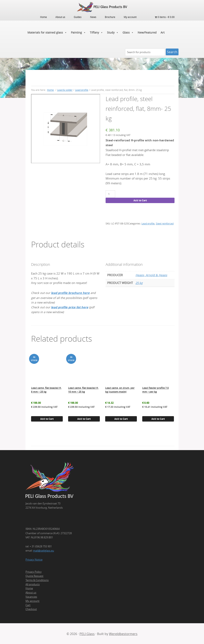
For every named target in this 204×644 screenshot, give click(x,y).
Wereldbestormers (123, 633)
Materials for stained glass (47, 32)
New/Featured (147, 32)
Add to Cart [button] (47, 418)
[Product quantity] (110, 194)
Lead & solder (65, 89)
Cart (28, 604)
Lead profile (82, 89)
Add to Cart (140, 200)
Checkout (31, 609)
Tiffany (96, 32)
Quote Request (34, 575)
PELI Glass (87, 633)
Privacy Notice (34, 559)
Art (163, 32)
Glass (128, 32)
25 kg (139, 282)
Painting (78, 32)
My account (32, 600)
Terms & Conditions (37, 580)
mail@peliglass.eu (44, 550)
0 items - (165, 17)
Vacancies (31, 596)
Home (29, 588)
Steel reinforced (165, 223)
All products (33, 584)
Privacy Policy (34, 571)
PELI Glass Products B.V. (102, 7)
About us (31, 592)
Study (113, 32)
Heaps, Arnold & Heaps (151, 275)
